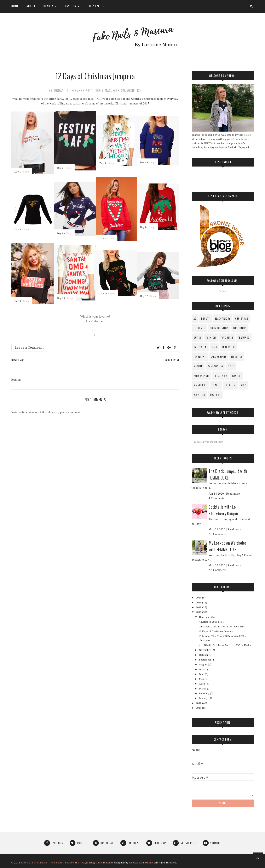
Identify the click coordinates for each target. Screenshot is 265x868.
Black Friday (223, 319)
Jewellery (200, 357)
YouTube (215, 395)
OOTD (231, 366)
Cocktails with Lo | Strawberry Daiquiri (224, 510)
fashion (119, 91)
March (203, 689)
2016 (199, 703)
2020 (199, 598)
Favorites (227, 338)
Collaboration (219, 328)
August (204, 664)
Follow (223, 291)
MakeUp (198, 366)
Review (237, 376)
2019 (199, 603)
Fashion (73, 6)
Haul (215, 347)
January (204, 698)
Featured (244, 338)
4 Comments (217, 498)
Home (15, 6)
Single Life (200, 385)
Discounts (240, 328)
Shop (26, 172)
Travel (216, 385)
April (203, 684)
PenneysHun (201, 376)
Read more (233, 494)
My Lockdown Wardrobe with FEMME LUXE (227, 546)
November (205, 650)
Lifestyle (96, 6)
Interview (229, 347)
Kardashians (218, 357)
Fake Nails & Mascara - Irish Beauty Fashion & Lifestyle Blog (58, 863)
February (205, 693)
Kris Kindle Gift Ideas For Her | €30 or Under (225, 645)
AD (195, 319)
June (202, 674)
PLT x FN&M (221, 376)
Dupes (197, 338)
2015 (199, 708)
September (206, 660)
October (204, 655)
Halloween (200, 347)
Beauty (50, 6)
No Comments (218, 534)
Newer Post (19, 360)
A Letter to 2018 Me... (211, 622)
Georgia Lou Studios (141, 863)
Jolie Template (105, 863)
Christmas (103, 91)
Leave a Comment (29, 348)
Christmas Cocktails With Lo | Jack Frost (222, 627)
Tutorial (230, 385)
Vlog (244, 385)
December (205, 617)
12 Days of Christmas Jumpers (216, 631)
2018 (199, 607)
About (31, 6)
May (202, 679)
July (202, 669)
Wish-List (134, 91)
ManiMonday (215, 366)
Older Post (172, 360)
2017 (199, 612)
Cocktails (199, 328)
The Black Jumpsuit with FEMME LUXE (228, 475)
